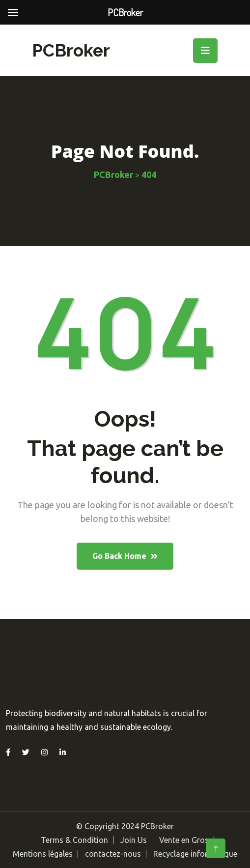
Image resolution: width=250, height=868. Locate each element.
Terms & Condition (74, 840)
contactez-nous (113, 854)
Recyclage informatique (195, 854)
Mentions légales (43, 854)
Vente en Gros (184, 840)
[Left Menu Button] (13, 13)
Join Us (134, 840)
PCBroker (71, 50)
